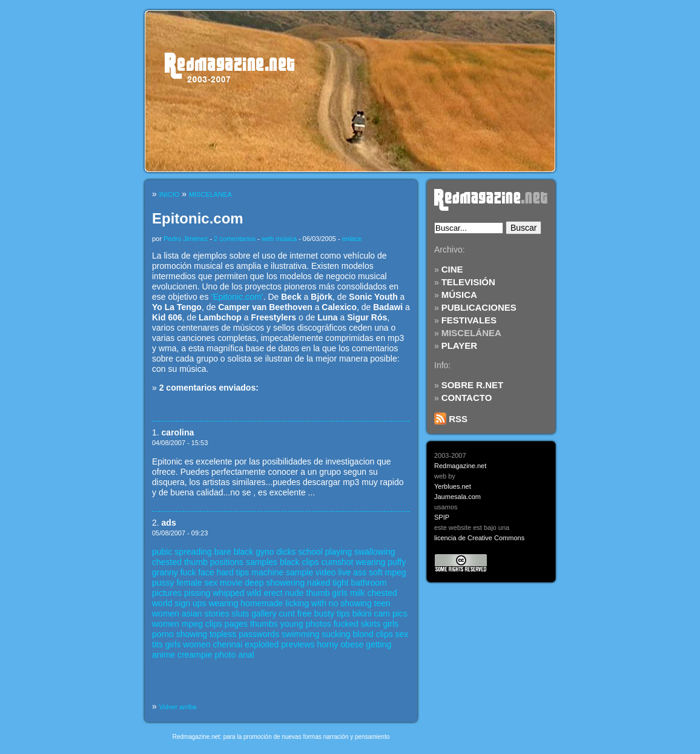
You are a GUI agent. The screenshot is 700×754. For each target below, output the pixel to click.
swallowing (375, 552)
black (244, 552)
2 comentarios (235, 239)
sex (211, 583)
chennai (227, 644)
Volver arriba (178, 707)
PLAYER (459, 346)
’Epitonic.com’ (237, 297)
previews (298, 644)
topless (223, 634)
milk (358, 593)
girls (340, 593)
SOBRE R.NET (473, 385)
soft (376, 572)
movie (231, 583)
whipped (228, 593)
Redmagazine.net (460, 466)
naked (319, 583)
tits (157, 644)
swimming (300, 634)
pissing (197, 593)
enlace (352, 239)
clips (311, 562)
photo (226, 655)
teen (382, 603)
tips (243, 572)
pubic (162, 552)
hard (225, 572)
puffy (397, 562)
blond (363, 634)
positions (227, 562)
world (162, 603)
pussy (163, 583)
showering (285, 583)
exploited (262, 644)
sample (299, 572)
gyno (265, 552)
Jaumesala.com (457, 497)
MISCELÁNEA (471, 333)
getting (378, 644)
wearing (370, 562)
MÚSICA (459, 295)
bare (223, 552)
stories (216, 613)
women (166, 613)
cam (382, 613)
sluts (241, 613)
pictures (167, 593)
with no (325, 603)
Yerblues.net (453, 486)
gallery (264, 613)
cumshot (337, 562)
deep (254, 583)
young (292, 624)
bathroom (369, 583)
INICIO (170, 194)
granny (165, 572)
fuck (188, 572)
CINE (452, 269)
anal (246, 655)
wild (254, 593)
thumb (196, 562)
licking (297, 603)
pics (400, 613)
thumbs (264, 624)
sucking (336, 634)
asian (192, 613)
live (344, 572)
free (305, 613)
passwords (259, 634)
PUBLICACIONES (479, 307)
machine (267, 572)
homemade (262, 603)
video (325, 572)
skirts (371, 624)
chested (167, 562)
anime (163, 655)
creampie (195, 655)
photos (319, 624)
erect (273, 593)
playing (338, 552)
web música (279, 239)
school (310, 552)
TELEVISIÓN (468, 282)
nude (294, 593)
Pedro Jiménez (186, 239)
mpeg (396, 572)
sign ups (190, 603)
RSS (451, 419)
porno (163, 634)
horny (327, 644)
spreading (193, 552)
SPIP (442, 517)
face (206, 572)
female (189, 583)
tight (340, 583)
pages (236, 624)
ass (360, 572)
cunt (286, 613)
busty (324, 613)
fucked (346, 624)
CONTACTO (467, 398)
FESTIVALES (469, 320)
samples (262, 562)
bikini (362, 613)
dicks (286, 552)
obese (352, 644)
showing (356, 603)
